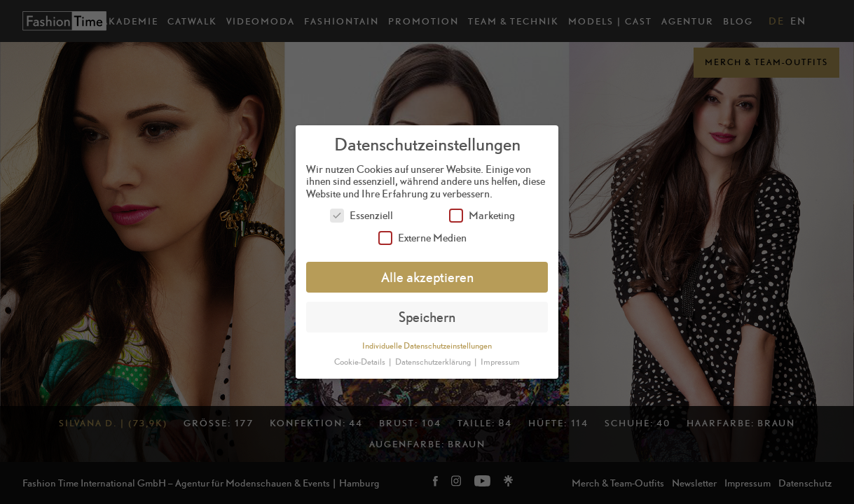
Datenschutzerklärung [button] (434, 362)
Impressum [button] (500, 362)
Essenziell (361, 215)
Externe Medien (422, 238)
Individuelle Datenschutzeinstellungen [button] (427, 346)
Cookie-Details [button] (360, 362)
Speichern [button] (427, 317)
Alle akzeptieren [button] (427, 277)
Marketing (482, 215)
